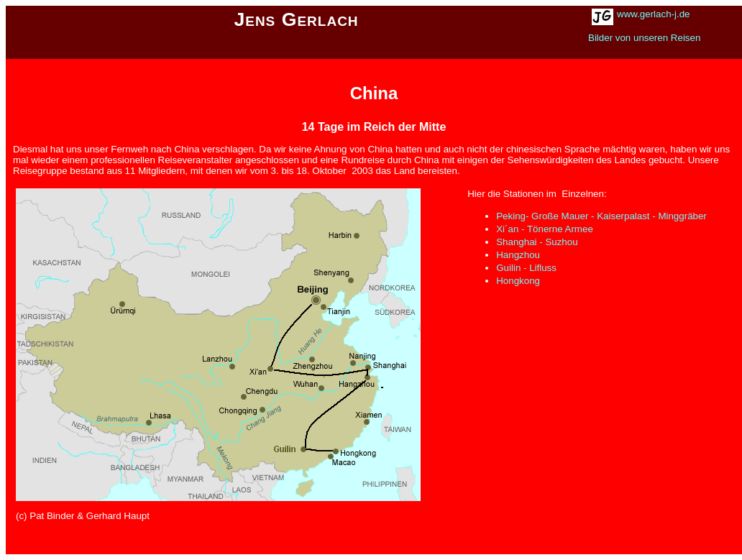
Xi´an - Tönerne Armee (545, 229)
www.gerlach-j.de (653, 14)
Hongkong (518, 281)
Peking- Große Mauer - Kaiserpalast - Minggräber (601, 216)
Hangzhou (518, 255)
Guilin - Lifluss (526, 268)
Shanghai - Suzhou (537, 242)
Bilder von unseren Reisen (644, 38)
